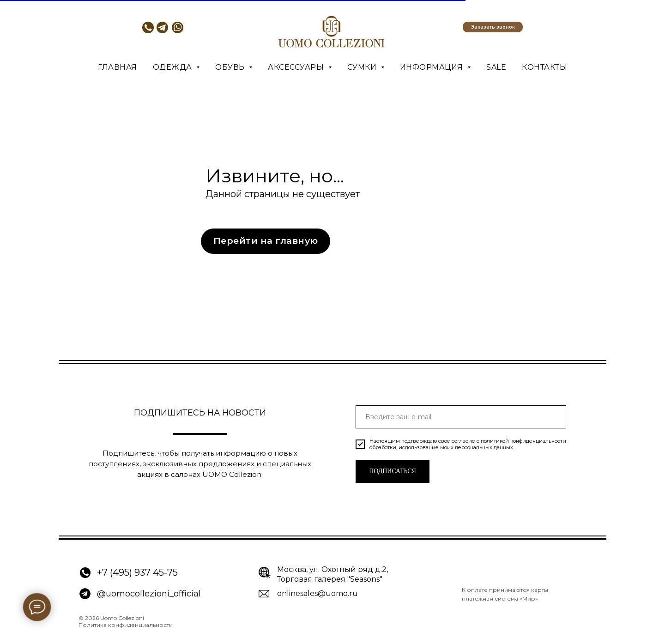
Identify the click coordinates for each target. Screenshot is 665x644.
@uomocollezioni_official (149, 594)
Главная (118, 67)
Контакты (544, 67)
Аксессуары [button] (297, 67)
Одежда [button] (174, 67)
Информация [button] (433, 67)
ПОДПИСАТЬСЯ (393, 471)
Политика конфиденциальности (126, 625)
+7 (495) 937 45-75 (137, 572)
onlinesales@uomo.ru (317, 593)
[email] (461, 417)
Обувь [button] (231, 67)
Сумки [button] (363, 67)
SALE (496, 67)
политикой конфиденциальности (523, 441)
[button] (493, 27)
